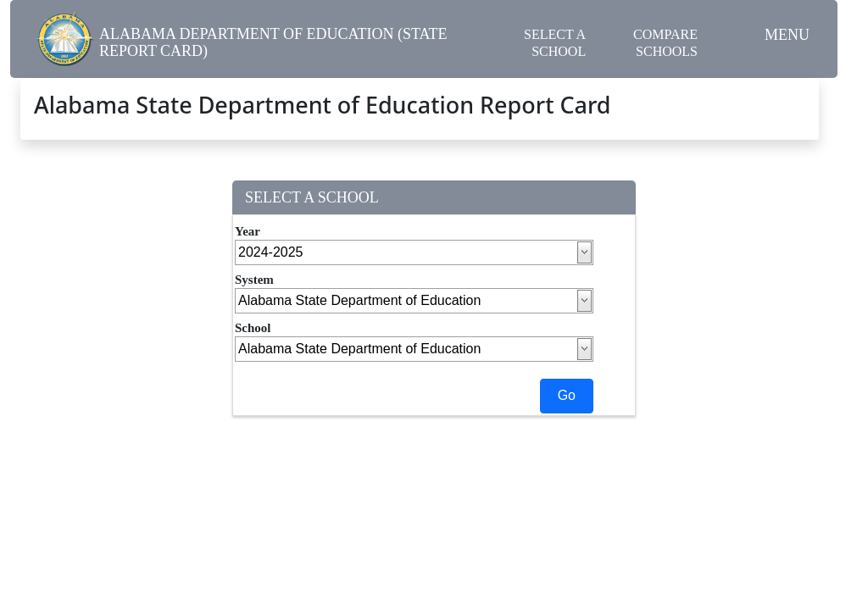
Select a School (555, 43)
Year (248, 231)
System (254, 280)
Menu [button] (787, 35)
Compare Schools (665, 43)
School (253, 328)
